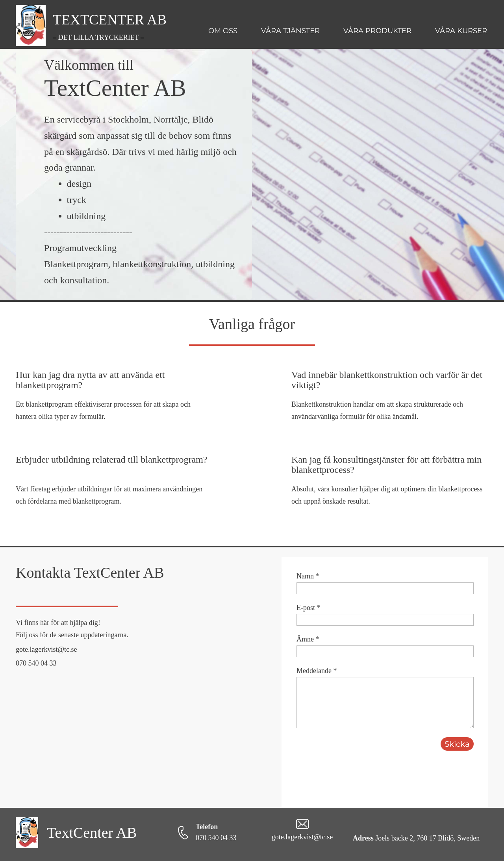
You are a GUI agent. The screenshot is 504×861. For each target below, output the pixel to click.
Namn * (308, 576)
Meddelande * (317, 671)
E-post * (309, 608)
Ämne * (308, 639)
